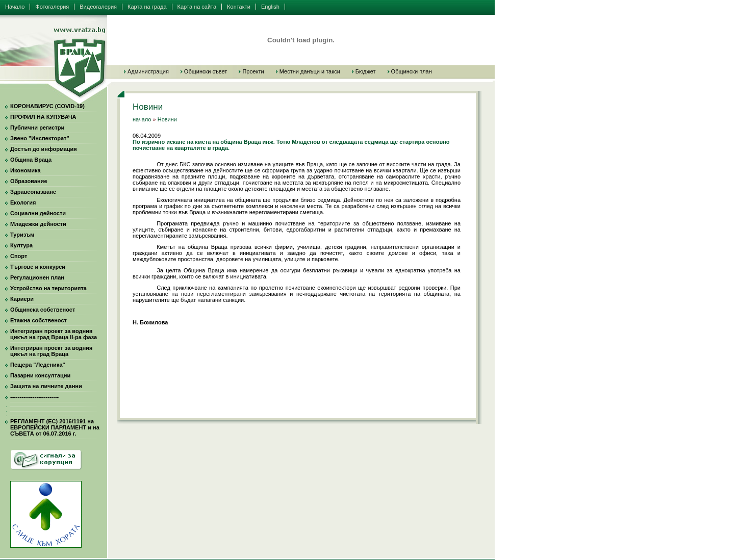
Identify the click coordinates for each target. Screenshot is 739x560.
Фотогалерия (52, 7)
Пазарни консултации (40, 375)
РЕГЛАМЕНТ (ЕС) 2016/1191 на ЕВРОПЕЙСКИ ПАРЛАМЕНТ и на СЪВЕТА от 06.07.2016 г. (55, 427)
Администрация (148, 71)
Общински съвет (206, 71)
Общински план (412, 71)
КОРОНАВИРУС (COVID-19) (47, 106)
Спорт (19, 256)
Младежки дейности (38, 224)
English (270, 7)
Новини (167, 119)
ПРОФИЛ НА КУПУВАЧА (43, 117)
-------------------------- (34, 397)
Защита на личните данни (46, 386)
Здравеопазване (33, 192)
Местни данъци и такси (310, 71)
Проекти (253, 71)
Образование (29, 181)
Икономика (26, 170)
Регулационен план (37, 277)
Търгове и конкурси (38, 267)
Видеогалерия (98, 7)
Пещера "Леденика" (38, 365)
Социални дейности (38, 213)
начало (142, 119)
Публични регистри (37, 128)
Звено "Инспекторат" (40, 138)
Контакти (239, 7)
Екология (23, 202)
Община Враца (31, 160)
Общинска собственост (43, 310)
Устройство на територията (48, 288)
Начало (15, 7)
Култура (21, 245)
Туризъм (22, 235)
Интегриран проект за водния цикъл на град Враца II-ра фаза (54, 334)
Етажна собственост (39, 320)
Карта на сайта (197, 7)
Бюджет (366, 71)
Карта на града (147, 7)
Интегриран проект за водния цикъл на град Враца (51, 351)
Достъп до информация (44, 149)
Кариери (22, 299)
